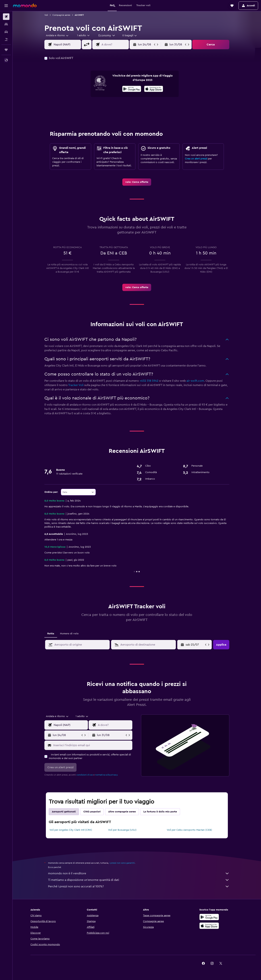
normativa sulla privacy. (107, 775)
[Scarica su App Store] (209, 926)
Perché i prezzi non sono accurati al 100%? (139, 886)
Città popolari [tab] (92, 812)
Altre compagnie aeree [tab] (122, 812)
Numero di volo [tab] (69, 634)
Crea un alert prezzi (196, 159)
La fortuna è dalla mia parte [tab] (160, 812)
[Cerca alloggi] (6, 24)
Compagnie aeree (61, 15)
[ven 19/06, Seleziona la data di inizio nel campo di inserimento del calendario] (195, 645)
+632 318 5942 (149, 381)
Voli (46, 15)
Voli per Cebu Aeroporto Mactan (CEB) (189, 830)
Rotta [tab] (51, 634)
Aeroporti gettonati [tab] (64, 812)
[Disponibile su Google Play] (132, 89)
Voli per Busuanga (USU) (122, 830)
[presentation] (154, 89)
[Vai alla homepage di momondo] (25, 5)
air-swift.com (195, 381)
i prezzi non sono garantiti (122, 863)
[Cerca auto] (6, 32)
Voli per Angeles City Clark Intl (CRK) (71, 830)
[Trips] (6, 50)
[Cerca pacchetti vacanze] (6, 39)
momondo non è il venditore (139, 873)
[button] (6, 6)
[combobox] (57, 35)
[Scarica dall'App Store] (154, 89)
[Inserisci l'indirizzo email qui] (92, 745)
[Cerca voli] (6, 17)
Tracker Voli (76, 385)
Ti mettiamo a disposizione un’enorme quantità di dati (139, 880)
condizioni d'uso (85, 775)
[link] (137, 182)
